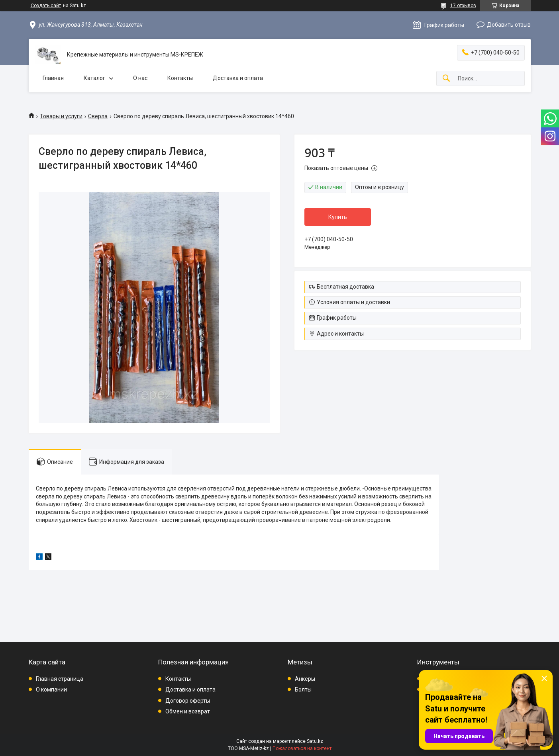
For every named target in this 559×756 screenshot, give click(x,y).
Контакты (180, 78)
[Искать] (446, 79)
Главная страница (60, 679)
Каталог (94, 78)
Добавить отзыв (509, 25)
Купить (338, 217)
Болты (303, 690)
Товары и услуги (61, 116)
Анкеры (305, 679)
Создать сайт (46, 6)
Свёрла (98, 116)
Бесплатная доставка (345, 287)
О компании (51, 690)
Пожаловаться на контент (302, 748)
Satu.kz (315, 741)
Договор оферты (188, 701)
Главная (53, 78)
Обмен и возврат (188, 711)
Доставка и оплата (238, 78)
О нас (140, 78)
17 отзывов (463, 6)
